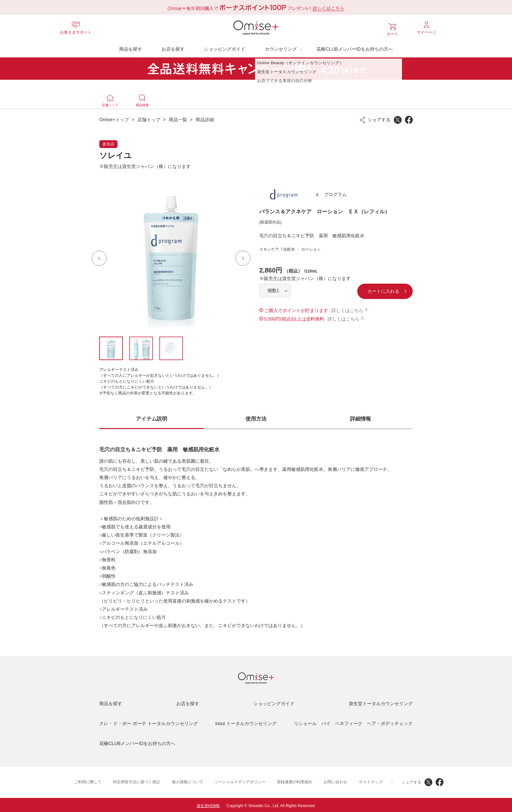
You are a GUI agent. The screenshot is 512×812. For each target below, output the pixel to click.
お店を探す (173, 47)
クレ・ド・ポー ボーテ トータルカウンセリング (149, 722)
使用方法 (256, 417)
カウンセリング (281, 47)
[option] (171, 257)
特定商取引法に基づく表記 (136, 780)
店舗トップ (149, 118)
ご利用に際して (88, 780)
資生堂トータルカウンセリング (381, 702)
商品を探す (131, 47)
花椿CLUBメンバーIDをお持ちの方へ (354, 47)
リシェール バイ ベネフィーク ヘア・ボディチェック (353, 722)
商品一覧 (178, 118)
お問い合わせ (335, 780)
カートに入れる (362, 290)
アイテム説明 (152, 417)
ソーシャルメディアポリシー (240, 780)
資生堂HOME (208, 804)
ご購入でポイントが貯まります (296, 309)
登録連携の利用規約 (295, 780)
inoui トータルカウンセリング (246, 722)
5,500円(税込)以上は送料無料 (294, 317)
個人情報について (187, 780)
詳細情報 (360, 417)
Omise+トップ (114, 118)
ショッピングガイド (225, 47)
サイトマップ (371, 780)
